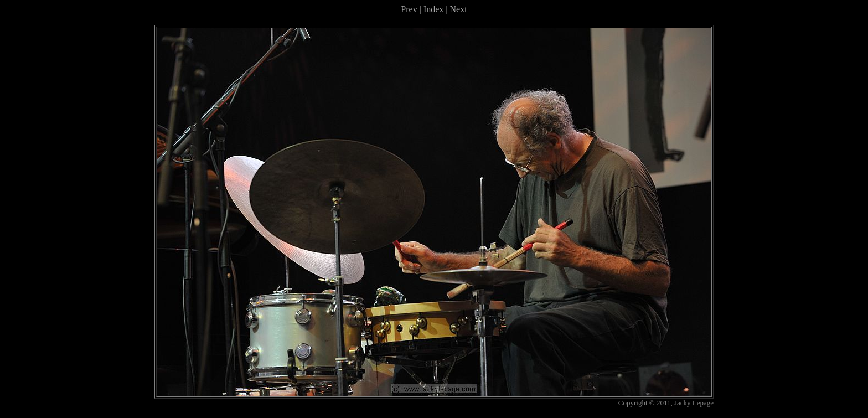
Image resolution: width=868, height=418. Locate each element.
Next (459, 9)
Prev (409, 9)
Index (433, 9)
